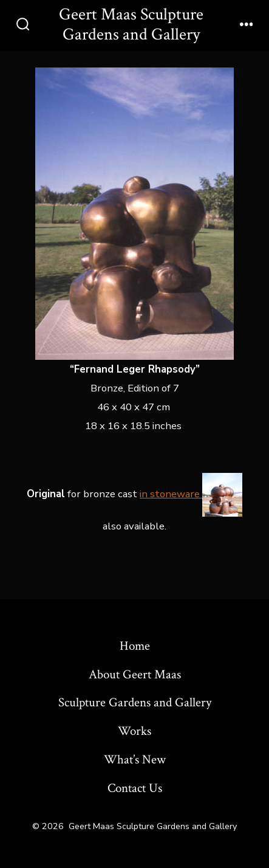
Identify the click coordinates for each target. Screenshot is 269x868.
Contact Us (135, 788)
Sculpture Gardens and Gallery (135, 702)
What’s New (135, 759)
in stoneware (191, 494)
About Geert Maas (135, 674)
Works (134, 731)
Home (135, 646)
